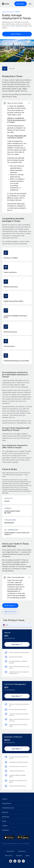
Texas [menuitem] (17, 12)
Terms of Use (8, 856)
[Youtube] (11, 861)
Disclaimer (19, 856)
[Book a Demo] (17, 34)
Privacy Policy (10, 851)
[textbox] (17, 625)
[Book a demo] (10, 606)
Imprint (27, 856)
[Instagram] (23, 861)
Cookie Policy (22, 851)
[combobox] (17, 625)
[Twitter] (19, 861)
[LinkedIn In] (15, 861)
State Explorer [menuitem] (8, 12)
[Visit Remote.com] (6, 4)
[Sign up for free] (10, 612)
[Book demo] (21, 4)
